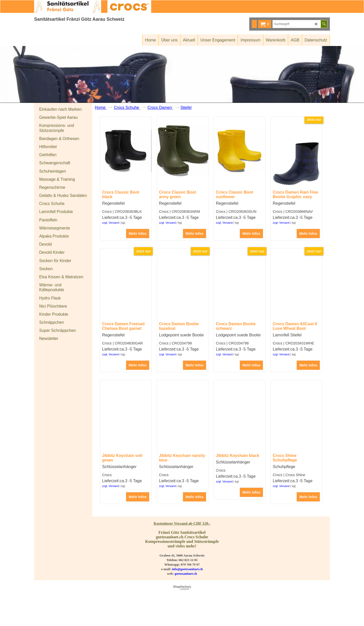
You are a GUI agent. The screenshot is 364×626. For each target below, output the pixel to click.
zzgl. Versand (110, 242)
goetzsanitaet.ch (186, 593)
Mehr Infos (138, 252)
